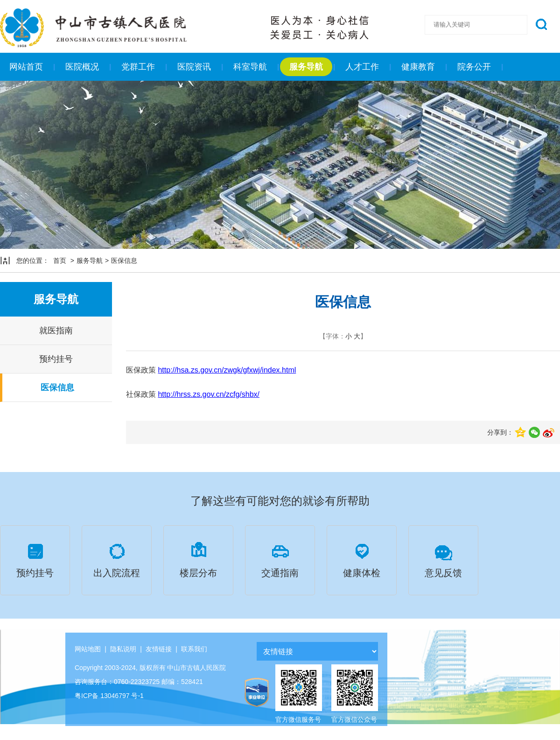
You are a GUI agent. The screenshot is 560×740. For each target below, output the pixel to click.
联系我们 (194, 649)
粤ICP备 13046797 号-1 (109, 696)
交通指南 (280, 559)
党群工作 (138, 67)
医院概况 (82, 67)
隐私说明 (123, 649)
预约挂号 (56, 359)
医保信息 (124, 261)
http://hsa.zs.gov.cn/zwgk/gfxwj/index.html (227, 370)
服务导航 (306, 67)
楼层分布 (198, 559)
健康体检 (362, 559)
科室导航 (250, 67)
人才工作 (362, 67)
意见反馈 (443, 559)
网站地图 (88, 649)
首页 (60, 261)
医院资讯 (194, 67)
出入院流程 (117, 559)
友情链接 (159, 649)
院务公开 (474, 67)
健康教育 (418, 67)
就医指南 (56, 331)
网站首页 (26, 67)
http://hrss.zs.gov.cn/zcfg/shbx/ (209, 394)
